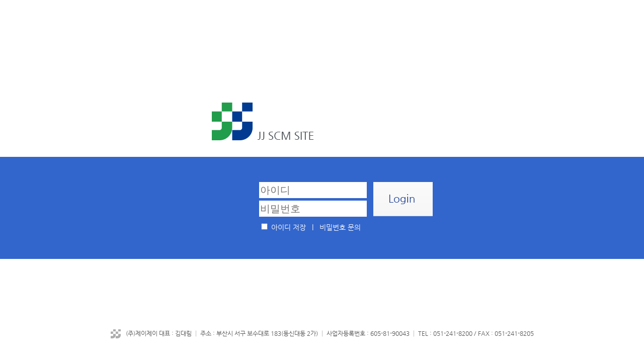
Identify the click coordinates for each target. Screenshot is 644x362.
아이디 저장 (289, 227)
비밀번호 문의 (340, 227)
